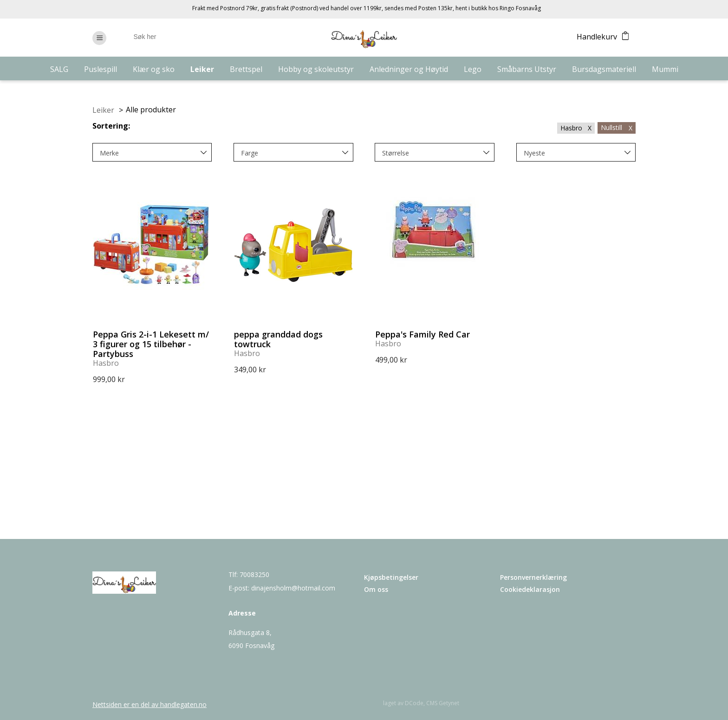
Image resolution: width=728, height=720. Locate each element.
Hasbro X (576, 128)
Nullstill (617, 127)
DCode (414, 703)
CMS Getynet (443, 703)
